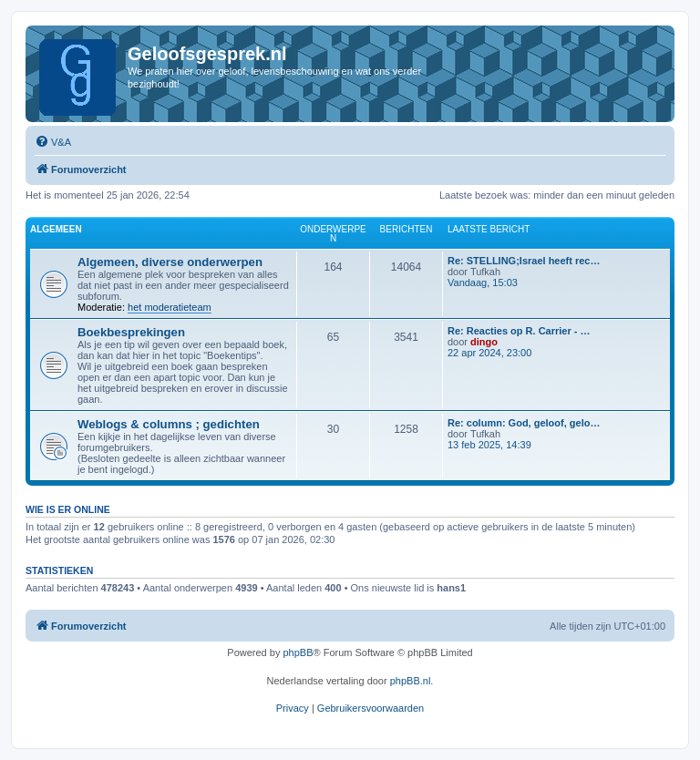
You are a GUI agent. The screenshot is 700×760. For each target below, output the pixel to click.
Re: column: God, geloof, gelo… (524, 423)
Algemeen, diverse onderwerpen (170, 262)
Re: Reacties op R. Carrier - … (519, 331)
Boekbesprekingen (131, 332)
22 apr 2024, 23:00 (489, 353)
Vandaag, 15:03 (483, 282)
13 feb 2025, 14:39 (489, 445)
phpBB (298, 652)
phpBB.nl (411, 681)
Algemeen (56, 229)
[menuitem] (53, 142)
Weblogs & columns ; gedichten (169, 424)
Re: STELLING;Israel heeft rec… (524, 261)
